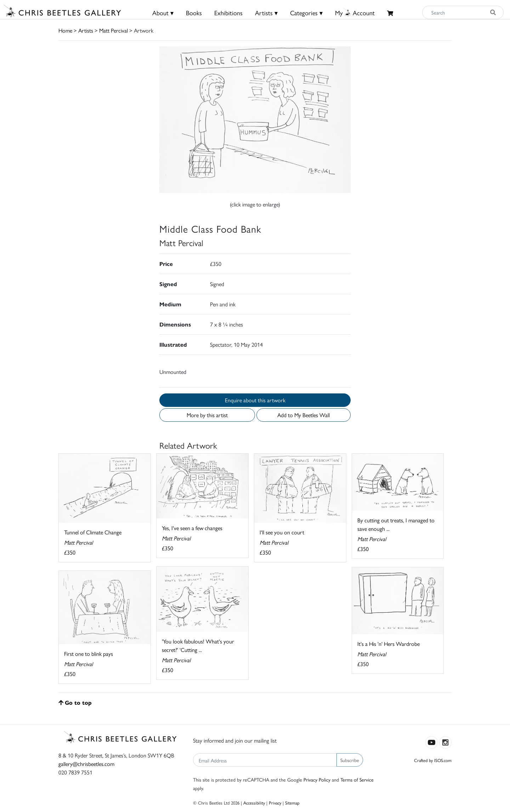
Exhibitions (228, 13)
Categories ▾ (306, 13)
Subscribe (350, 760)
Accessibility (254, 803)
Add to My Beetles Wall (304, 415)
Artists (86, 30)
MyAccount (355, 13)
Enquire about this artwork (255, 400)
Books (194, 13)
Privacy (275, 803)
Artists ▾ (266, 13)
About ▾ (163, 13)
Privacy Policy (317, 779)
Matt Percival (114, 30)
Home (65, 30)
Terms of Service (357, 779)
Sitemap (292, 803)
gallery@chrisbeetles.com (86, 764)
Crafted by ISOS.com (433, 760)
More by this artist (207, 415)
